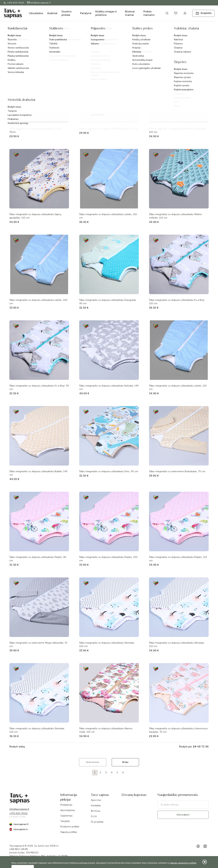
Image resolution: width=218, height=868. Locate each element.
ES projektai (97, 822)
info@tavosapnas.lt (39, 3)
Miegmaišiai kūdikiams (139, 29)
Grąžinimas (66, 816)
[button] (203, 13)
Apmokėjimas (68, 810)
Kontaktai (96, 806)
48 (199, 747)
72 (203, 747)
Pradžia (53, 29)
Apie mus (96, 800)
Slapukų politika (69, 832)
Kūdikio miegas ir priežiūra (106, 13)
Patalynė (86, 13)
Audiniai (52, 13)
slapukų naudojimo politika (183, 863)
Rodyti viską (17, 747)
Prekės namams (149, 13)
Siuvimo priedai (67, 13)
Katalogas (65, 29)
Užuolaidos (36, 13)
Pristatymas (66, 805)
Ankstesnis (93, 762)
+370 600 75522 (14, 3)
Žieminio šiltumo (160, 29)
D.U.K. (94, 816)
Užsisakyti (183, 815)
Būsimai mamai (130, 13)
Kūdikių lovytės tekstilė (114, 29)
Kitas (125, 762)
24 (195, 747)
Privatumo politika (70, 827)
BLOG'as (96, 811)
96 (207, 747)
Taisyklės (65, 821)
